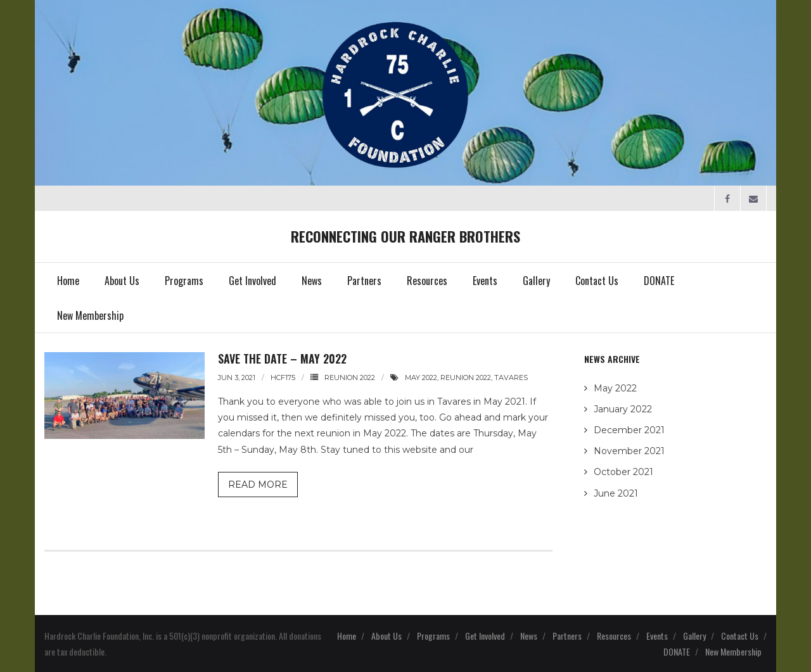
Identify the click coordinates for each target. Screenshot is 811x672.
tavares (511, 377)
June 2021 (616, 493)
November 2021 (629, 451)
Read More (258, 485)
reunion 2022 (466, 377)
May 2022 (615, 388)
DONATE (677, 651)
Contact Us (740, 636)
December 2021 (629, 430)
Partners (567, 636)
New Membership (733, 651)
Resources (614, 636)
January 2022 (623, 409)
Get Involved (485, 636)
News (529, 636)
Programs (433, 636)
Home (347, 636)
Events (657, 636)
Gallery (694, 636)
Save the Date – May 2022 (282, 358)
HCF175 (283, 377)
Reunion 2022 (350, 377)
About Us (386, 636)
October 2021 (623, 472)
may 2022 (421, 377)
